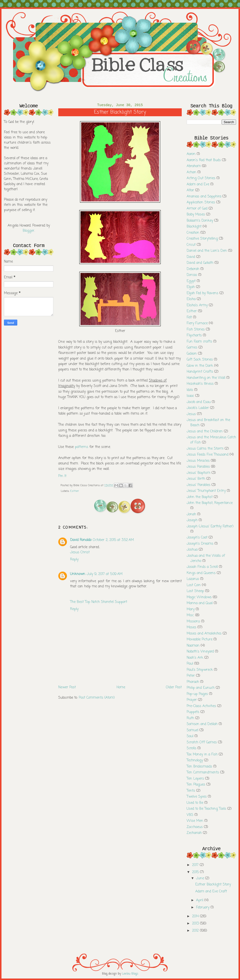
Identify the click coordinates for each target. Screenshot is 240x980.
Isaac (190, 396)
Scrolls (191, 748)
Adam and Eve (198, 184)
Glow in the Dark (200, 366)
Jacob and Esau (199, 402)
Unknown (78, 574)
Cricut (191, 245)
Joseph (192, 520)
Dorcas (192, 275)
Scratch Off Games (202, 742)
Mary (191, 609)
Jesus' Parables (199, 485)
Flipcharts (194, 336)
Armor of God (197, 209)
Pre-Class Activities (201, 706)
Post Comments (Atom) (97, 698)
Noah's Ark (195, 658)
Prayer (192, 700)
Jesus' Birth (196, 479)
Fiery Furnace (197, 323)
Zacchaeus (195, 827)
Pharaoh (193, 682)
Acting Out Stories (201, 178)
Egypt (191, 281)
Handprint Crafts (200, 372)
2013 (196, 924)
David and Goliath (200, 263)
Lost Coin (194, 585)
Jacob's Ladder (198, 408)
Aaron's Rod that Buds (204, 160)
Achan (191, 172)
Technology (195, 760)
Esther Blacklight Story (213, 885)
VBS (190, 815)
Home (121, 687)
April (200, 900)
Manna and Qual (200, 603)
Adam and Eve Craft (211, 892)
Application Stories (201, 202)
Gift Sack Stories (200, 360)
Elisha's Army (197, 305)
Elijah (191, 287)
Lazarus (193, 579)
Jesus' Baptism (199, 473)
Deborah (193, 269)
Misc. (190, 615)
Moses (191, 627)
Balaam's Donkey (200, 221)
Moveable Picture (200, 640)
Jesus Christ (80, 552)
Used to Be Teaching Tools (206, 809)
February (203, 908)
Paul (190, 664)
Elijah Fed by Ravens (202, 293)
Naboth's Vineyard (200, 652)
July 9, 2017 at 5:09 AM (105, 574)
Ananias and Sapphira (204, 197)
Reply (74, 560)
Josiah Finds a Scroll (202, 567)
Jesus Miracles (198, 461)
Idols (190, 390)
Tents (191, 791)
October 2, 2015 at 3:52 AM (113, 540)
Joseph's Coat (197, 538)
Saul (190, 736)
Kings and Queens (201, 573)
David (191, 257)
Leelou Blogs (130, 974)
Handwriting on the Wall (206, 378)
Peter (191, 676)
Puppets (193, 712)
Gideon (192, 354)
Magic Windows (199, 597)
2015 (196, 872)
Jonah (191, 514)
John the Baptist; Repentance (210, 503)
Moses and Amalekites (204, 634)
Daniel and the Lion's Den (207, 251)
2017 (196, 865)
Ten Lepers (195, 779)
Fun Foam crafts (199, 342)
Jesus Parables (198, 467)
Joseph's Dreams (200, 544)
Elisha (191, 299)
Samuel (192, 730)
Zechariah (194, 833)
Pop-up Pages (197, 694)
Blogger (29, 231)
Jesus (191, 414)
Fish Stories (196, 330)
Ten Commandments (203, 773)
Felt (189, 317)
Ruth (190, 718)
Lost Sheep (195, 591)
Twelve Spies (197, 797)
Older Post (174, 687)
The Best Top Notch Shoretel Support (99, 602)
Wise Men (195, 821)
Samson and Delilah (202, 724)
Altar (190, 190)
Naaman (193, 646)
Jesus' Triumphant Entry (206, 491)
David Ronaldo (81, 540)
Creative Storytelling (202, 239)
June (201, 878)
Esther (75, 491)
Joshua (192, 550)
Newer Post (67, 687)
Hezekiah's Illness (200, 384)
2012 (196, 931)
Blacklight (194, 227)
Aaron (191, 154)
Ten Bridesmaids (199, 767)
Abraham (194, 166)
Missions (193, 622)
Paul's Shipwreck (200, 670)
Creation (193, 233)
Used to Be (195, 803)
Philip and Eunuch (201, 688)
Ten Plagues (196, 785)
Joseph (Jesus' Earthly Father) (210, 527)
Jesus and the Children (205, 432)
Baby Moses (196, 215)
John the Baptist (200, 497)
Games (192, 348)
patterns (81, 447)
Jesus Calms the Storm (205, 449)
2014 (196, 916)
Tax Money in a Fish (202, 755)
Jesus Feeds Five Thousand (208, 455)
